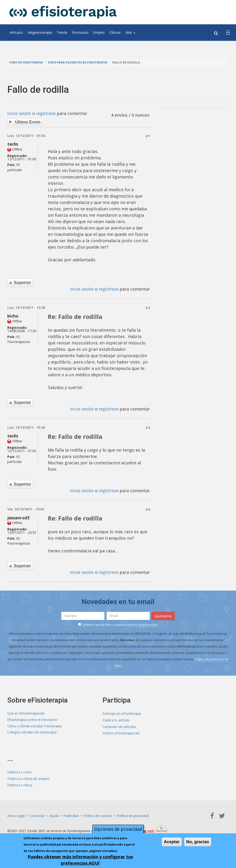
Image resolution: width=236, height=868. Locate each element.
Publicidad (71, 813)
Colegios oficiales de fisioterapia (32, 731)
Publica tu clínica (20, 783)
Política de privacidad (133, 813)
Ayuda (54, 813)
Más (130, 32)
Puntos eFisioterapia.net (121, 731)
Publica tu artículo (116, 719)
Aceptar (172, 842)
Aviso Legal (16, 813)
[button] (228, 33)
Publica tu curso (19, 770)
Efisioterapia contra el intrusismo (32, 719)
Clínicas (115, 32)
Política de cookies (98, 813)
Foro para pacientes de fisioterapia (79, 62)
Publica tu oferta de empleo (29, 777)
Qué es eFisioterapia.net (26, 712)
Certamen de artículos (119, 725)
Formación (80, 32)
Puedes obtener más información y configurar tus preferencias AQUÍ (80, 860)
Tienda (62, 32)
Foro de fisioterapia (26, 62)
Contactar (37, 813)
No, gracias (198, 842)
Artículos (16, 32)
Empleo (99, 32)
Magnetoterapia (40, 32)
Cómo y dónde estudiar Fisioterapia (35, 725)
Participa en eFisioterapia (122, 712)
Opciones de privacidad (118, 829)
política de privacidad (143, 623)
